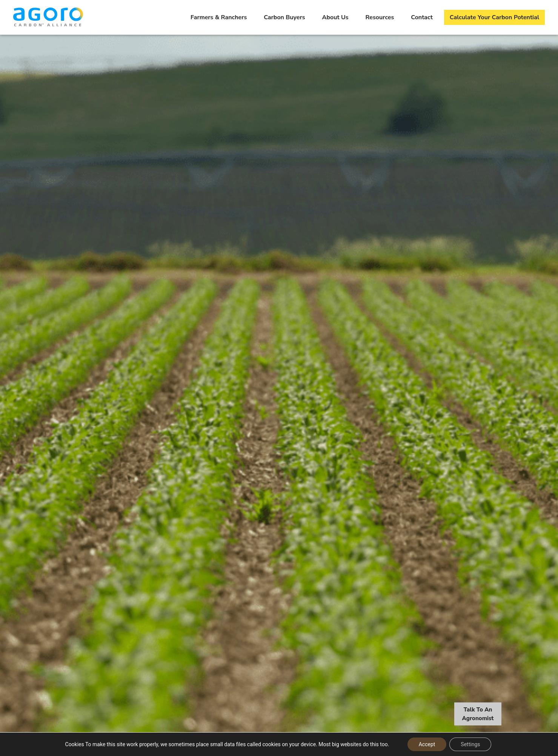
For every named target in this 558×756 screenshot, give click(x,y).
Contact (422, 17)
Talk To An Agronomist (478, 715)
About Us (335, 17)
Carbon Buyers (284, 17)
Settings (470, 744)
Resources (380, 17)
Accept (427, 744)
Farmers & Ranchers (219, 17)
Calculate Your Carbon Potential (494, 17)
